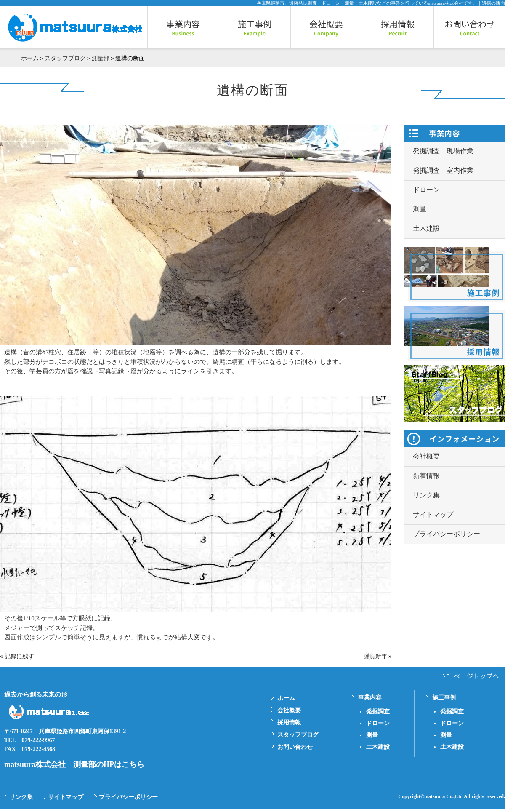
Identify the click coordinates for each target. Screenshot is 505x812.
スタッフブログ (65, 58)
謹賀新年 (375, 656)
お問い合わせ (295, 747)
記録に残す (19, 656)
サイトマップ (433, 514)
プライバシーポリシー (447, 534)
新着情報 (426, 476)
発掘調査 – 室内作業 (443, 170)
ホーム (30, 58)
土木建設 (426, 228)
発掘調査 (378, 712)
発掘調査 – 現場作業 (443, 151)
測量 (420, 209)
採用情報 (289, 723)
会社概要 (426, 456)
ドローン (426, 190)
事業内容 (370, 698)
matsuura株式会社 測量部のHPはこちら (74, 764)
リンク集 (426, 495)
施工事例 (444, 698)
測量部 (101, 58)
